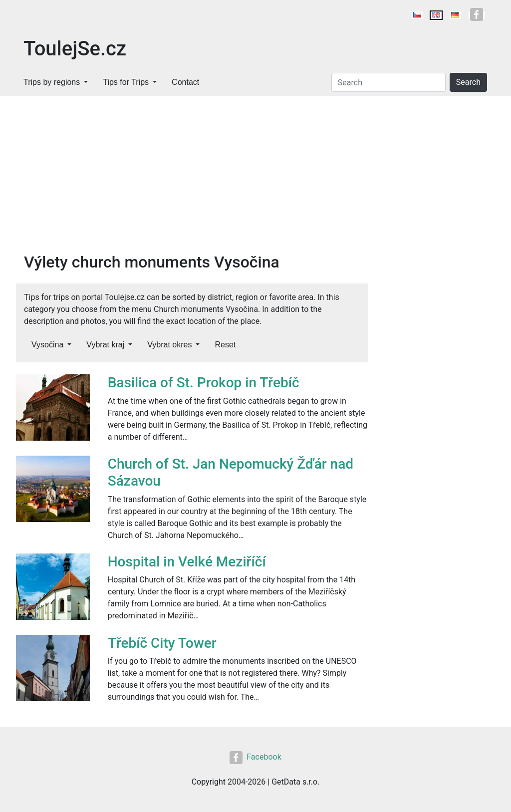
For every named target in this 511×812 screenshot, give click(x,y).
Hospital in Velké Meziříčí (187, 562)
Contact (185, 82)
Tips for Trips (126, 82)
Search (468, 82)
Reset (225, 345)
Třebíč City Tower (162, 643)
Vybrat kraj (105, 345)
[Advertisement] (255, 171)
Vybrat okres (169, 345)
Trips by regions (52, 82)
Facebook (255, 757)
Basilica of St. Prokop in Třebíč (204, 383)
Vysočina (47, 345)
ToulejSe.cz (75, 49)
